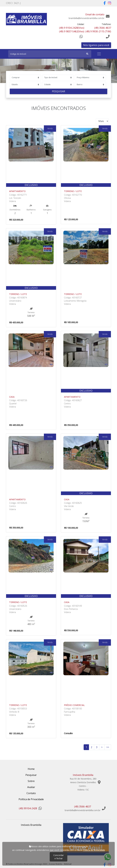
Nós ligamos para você (96, 45)
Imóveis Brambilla (31, 825)
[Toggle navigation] (99, 54)
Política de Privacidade (94, 850)
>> (108, 747)
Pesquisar (58, 91)
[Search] (50, 54)
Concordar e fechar (58, 857)
